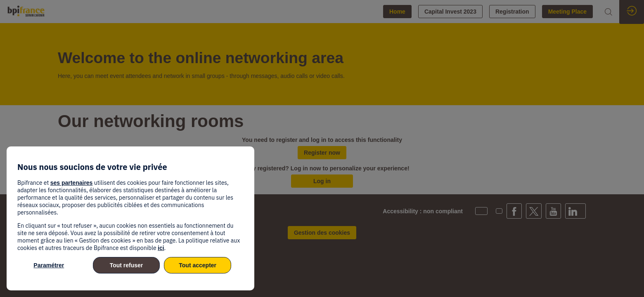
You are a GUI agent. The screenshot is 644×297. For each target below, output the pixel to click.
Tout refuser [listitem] (127, 265)
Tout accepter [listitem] (198, 265)
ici (161, 248)
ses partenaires (72, 183)
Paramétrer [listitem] (49, 265)
